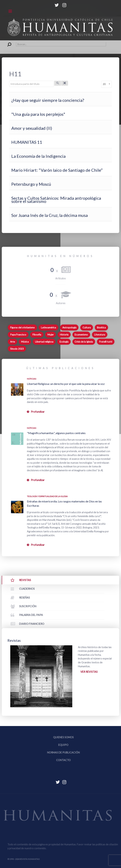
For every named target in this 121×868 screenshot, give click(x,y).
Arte (12, 342)
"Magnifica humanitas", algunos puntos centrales (56, 433)
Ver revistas (89, 672)
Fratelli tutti (106, 342)
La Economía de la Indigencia (38, 156)
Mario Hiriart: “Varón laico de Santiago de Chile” (57, 170)
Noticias (32, 379)
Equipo (63, 745)
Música (25, 342)
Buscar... (8, 42)
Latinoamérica (48, 328)
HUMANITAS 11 (27, 142)
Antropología (69, 328)
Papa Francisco (18, 335)
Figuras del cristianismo (22, 328)
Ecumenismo (81, 335)
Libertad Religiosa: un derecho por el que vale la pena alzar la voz (66, 384)
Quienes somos (63, 737)
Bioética (101, 328)
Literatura (100, 335)
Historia (64, 335)
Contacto (63, 760)
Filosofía (37, 335)
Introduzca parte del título (9, 81)
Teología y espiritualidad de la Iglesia (47, 496)
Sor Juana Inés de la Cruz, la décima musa (50, 215)
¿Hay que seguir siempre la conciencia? (48, 100)
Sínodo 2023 (17, 349)
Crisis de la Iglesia (84, 342)
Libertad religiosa (44, 342)
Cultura (87, 328)
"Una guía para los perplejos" (38, 114)
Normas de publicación (63, 752)
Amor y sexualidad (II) (32, 128)
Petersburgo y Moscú (31, 184)
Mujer (51, 335)
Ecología (64, 342)
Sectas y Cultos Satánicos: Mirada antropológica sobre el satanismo (56, 200)
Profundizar (38, 412)
